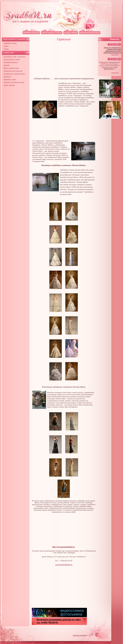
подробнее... (115, 55)
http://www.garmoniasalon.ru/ (64, 547)
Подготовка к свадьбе (14, 39)
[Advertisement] (64, 60)
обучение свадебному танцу (14, 82)
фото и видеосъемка (11, 68)
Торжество (8, 53)
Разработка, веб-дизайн (79, 636)
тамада (7, 65)
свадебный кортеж (11, 62)
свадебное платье (10, 43)
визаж (6, 49)
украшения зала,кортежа (13, 71)
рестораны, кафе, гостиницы (15, 57)
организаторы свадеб (12, 60)
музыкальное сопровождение (14, 74)
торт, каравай (9, 85)
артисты (7, 77)
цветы (6, 46)
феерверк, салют (10, 80)
